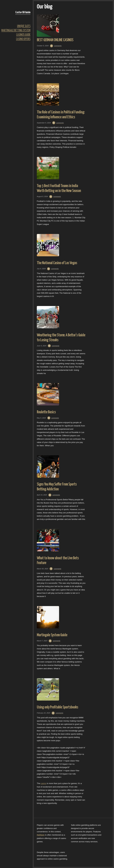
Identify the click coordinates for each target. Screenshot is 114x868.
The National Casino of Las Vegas (57, 263)
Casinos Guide (23, 35)
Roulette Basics (46, 412)
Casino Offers (23, 39)
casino (43, 783)
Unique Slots (24, 26)
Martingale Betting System (16, 30)
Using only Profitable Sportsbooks (57, 707)
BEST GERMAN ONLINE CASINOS (55, 40)
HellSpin (41, 835)
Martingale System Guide (52, 635)
